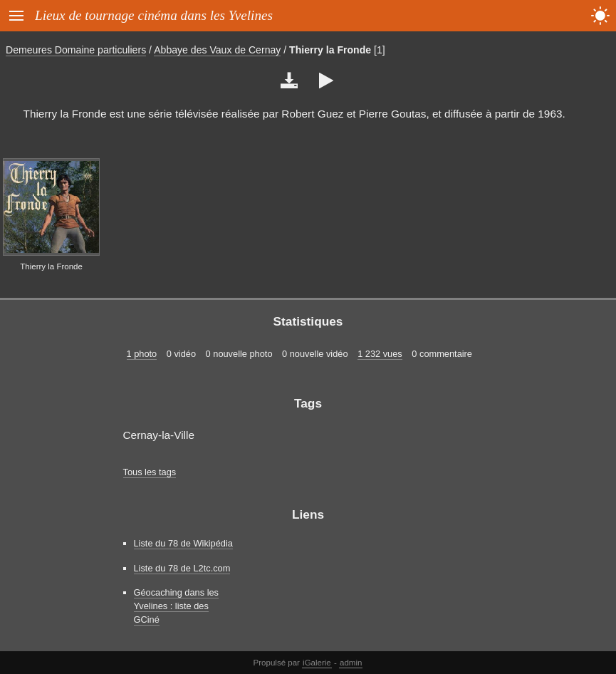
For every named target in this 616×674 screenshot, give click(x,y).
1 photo (142, 354)
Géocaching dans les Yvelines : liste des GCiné (177, 606)
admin (351, 663)
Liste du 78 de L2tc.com (182, 568)
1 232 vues (380, 354)
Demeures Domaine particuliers (76, 50)
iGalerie (317, 663)
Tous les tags (150, 472)
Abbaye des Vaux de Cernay (217, 50)
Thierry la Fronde (330, 50)
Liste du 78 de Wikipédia (183, 543)
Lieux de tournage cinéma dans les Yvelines (154, 15)
